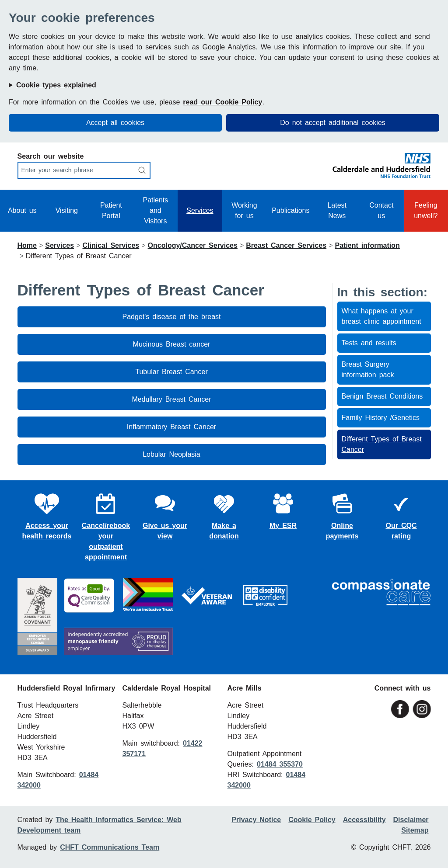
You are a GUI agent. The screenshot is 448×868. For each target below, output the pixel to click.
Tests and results (369, 343)
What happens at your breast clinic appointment (381, 316)
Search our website (51, 156)
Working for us (244, 210)
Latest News (337, 210)
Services (200, 210)
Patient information (367, 245)
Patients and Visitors (155, 210)
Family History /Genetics (381, 418)
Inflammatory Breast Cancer (171, 427)
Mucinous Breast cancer (172, 344)
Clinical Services (111, 245)
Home (27, 245)
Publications (290, 210)
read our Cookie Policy (222, 102)
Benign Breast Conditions (382, 396)
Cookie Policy (312, 820)
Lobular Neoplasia (171, 454)
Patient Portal (111, 210)
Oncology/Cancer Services (193, 245)
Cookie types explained (56, 85)
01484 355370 (280, 764)
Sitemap (415, 830)
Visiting (67, 210)
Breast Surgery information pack (368, 370)
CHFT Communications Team (110, 847)
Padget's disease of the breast (172, 317)
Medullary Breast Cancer (171, 399)
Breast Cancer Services (286, 245)
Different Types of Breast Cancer (382, 444)
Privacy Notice (256, 820)
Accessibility (364, 820)
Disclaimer (411, 820)
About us (22, 210)
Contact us (381, 210)
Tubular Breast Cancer (171, 372)
